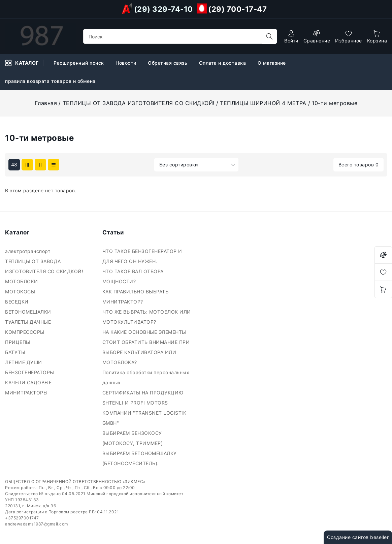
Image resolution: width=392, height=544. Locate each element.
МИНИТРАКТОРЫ (27, 393)
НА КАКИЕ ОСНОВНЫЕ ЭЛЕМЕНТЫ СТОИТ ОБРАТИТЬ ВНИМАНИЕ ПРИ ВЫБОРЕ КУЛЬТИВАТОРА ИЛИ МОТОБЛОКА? (146, 347)
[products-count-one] (54, 165)
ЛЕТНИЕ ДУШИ (24, 362)
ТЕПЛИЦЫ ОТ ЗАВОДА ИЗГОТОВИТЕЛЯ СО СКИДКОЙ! (139, 103)
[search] (269, 36)
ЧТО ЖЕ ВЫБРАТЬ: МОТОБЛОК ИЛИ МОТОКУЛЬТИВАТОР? (147, 317)
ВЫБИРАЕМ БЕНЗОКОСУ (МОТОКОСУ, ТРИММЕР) (133, 438)
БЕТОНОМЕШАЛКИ (29, 312)
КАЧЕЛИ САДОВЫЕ (29, 382)
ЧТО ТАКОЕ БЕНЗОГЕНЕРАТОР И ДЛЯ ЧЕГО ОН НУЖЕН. (142, 256)
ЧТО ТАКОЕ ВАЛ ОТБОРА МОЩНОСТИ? (133, 276)
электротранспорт (28, 251)
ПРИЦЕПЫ (18, 342)
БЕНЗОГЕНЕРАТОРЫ (30, 372)
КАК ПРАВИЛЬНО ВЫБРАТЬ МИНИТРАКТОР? (136, 297)
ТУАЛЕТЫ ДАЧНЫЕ (29, 322)
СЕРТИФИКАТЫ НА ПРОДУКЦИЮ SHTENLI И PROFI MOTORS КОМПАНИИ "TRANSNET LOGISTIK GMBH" (144, 408)
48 (14, 165)
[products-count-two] (40, 165)
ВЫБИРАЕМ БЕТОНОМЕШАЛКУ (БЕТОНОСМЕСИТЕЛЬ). (140, 458)
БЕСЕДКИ (18, 302)
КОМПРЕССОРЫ (25, 332)
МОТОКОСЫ (21, 292)
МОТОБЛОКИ (23, 281)
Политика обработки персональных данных (146, 377)
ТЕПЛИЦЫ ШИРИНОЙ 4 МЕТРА (263, 103)
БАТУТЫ (16, 352)
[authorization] (291, 37)
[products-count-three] (27, 165)
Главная (46, 103)
